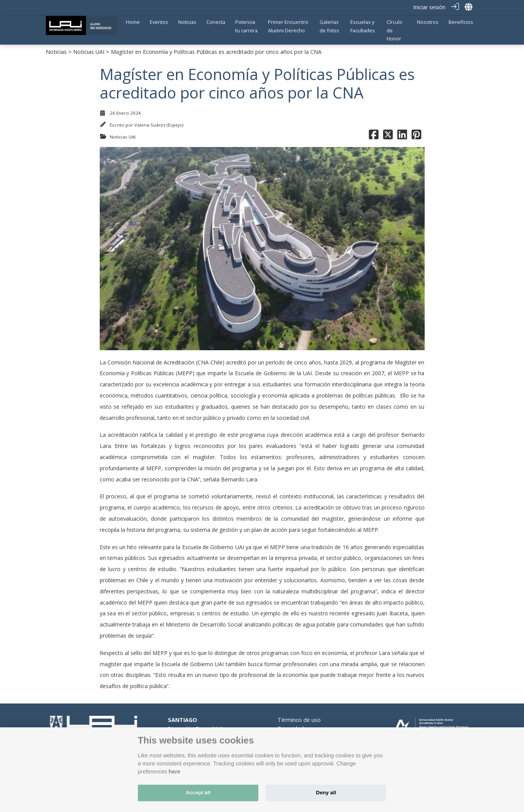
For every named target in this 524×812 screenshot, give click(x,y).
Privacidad (291, 727)
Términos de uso (299, 718)
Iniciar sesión (429, 7)
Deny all (326, 793)
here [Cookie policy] (174, 772)
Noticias (56, 50)
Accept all (198, 793)
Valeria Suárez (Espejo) (159, 123)
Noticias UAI (89, 50)
